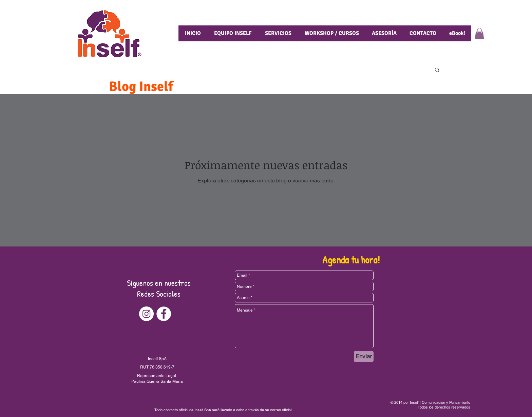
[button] (479, 33)
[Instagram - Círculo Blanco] (146, 314)
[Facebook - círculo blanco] (164, 314)
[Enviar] (364, 356)
